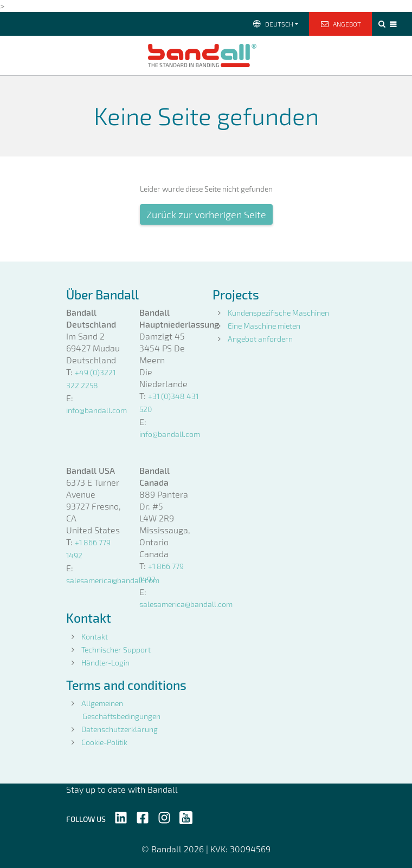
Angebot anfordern (260, 339)
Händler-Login (105, 663)
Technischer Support (116, 650)
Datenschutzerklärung (120, 729)
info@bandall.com (96, 410)
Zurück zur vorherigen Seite (206, 214)
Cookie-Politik (104, 742)
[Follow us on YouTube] (186, 817)
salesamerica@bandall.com (113, 580)
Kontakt (95, 637)
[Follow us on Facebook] (143, 817)
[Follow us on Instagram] (164, 817)
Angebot (341, 24)
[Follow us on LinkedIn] (121, 817)
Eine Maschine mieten (264, 326)
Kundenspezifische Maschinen (278, 313)
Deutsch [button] (272, 24)
